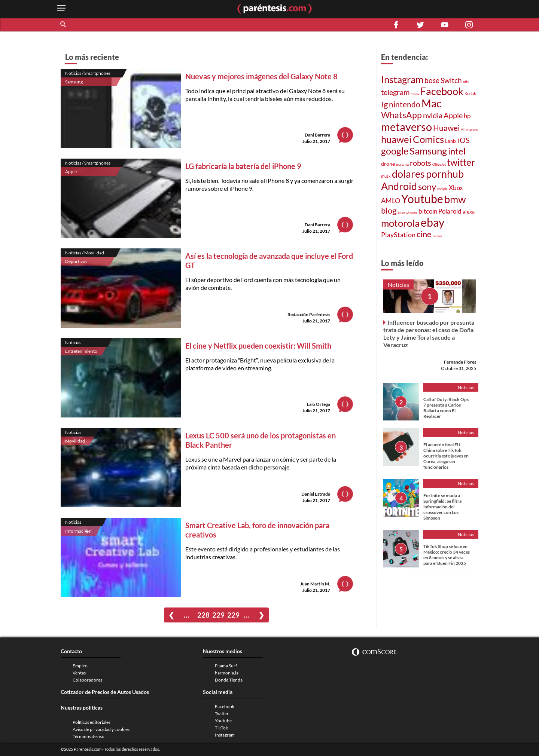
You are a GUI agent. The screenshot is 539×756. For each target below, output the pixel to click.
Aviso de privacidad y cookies (101, 729)
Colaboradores (87, 680)
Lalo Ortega (319, 404)
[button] (64, 25)
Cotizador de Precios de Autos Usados (105, 692)
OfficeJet (439, 164)
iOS (464, 140)
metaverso (406, 127)
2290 (218, 615)
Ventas (79, 673)
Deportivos (76, 261)
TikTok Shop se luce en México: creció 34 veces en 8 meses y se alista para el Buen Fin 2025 (447, 555)
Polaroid (450, 211)
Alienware (469, 129)
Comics (428, 139)
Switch (451, 80)
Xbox (456, 188)
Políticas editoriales (92, 722)
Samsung (74, 82)
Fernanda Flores (460, 362)
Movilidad (75, 441)
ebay (433, 222)
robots (421, 163)
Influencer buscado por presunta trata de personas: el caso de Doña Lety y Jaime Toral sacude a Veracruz (429, 333)
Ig (384, 104)
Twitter (222, 714)
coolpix (442, 189)
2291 (233, 615)
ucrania (402, 164)
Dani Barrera (317, 135)
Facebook (442, 91)
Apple (71, 172)
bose (432, 80)
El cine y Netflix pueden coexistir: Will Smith (258, 346)
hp (467, 116)
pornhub (445, 174)
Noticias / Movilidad (85, 253)
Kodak (470, 93)
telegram (395, 92)
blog (389, 210)
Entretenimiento (81, 351)
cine (424, 234)
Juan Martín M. (315, 584)
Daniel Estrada (316, 494)
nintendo (405, 104)
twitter (461, 162)
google (395, 151)
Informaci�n (78, 531)
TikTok (221, 728)
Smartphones (407, 212)
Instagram (402, 79)
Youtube (422, 199)
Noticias (73, 342)
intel (457, 151)
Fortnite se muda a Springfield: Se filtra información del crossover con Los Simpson (442, 507)
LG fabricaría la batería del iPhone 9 (243, 166)
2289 (203, 615)
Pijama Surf (226, 666)
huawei (396, 139)
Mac (431, 103)
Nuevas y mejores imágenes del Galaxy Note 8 (261, 76)
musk (386, 176)
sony (427, 186)
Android (399, 186)
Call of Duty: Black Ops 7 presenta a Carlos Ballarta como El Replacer (446, 408)
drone (388, 164)
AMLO (391, 201)
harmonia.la (227, 673)
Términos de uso (89, 736)
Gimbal (437, 236)
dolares (408, 174)
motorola (400, 223)
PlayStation (398, 235)
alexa (469, 212)
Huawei (446, 128)
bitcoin (428, 211)
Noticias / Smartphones (88, 73)
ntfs (466, 82)
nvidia (433, 115)
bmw (455, 199)
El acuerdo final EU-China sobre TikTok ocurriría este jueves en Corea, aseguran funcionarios (446, 456)
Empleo (80, 666)
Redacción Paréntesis (309, 314)
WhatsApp (401, 115)
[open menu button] (61, 9)
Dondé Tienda (229, 680)
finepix (415, 94)
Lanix (451, 141)
